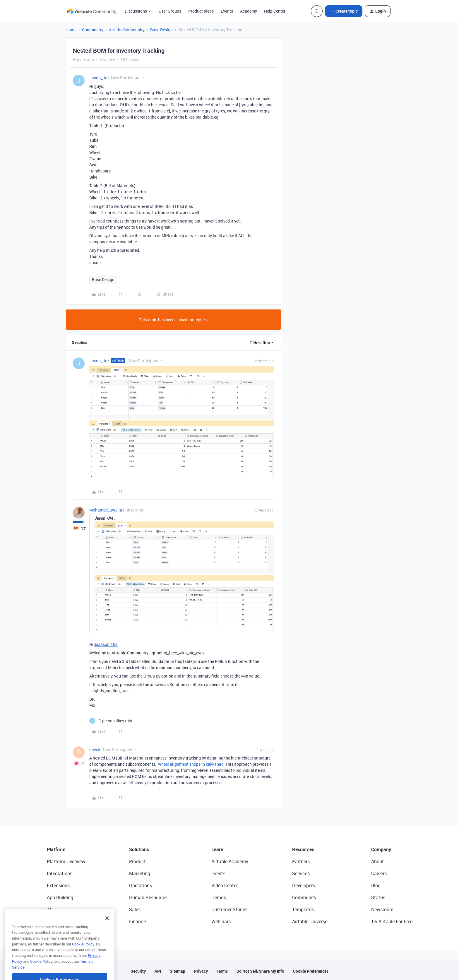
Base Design (161, 30)
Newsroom (382, 909)
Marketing (140, 873)
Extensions (58, 885)
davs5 (95, 749)
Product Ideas (201, 11)
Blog (376, 885)
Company (381, 849)
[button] (344, 11)
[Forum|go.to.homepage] (92, 11)
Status (378, 897)
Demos (219, 897)
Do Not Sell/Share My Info (260, 971)
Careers (379, 873)
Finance (137, 921)
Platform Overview (66, 861)
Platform (56, 849)
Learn (217, 849)
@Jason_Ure (106, 644)
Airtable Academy (230, 861)
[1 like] (111, 721)
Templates (303, 909)
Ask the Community (127, 30)
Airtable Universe (310, 921)
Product (137, 861)
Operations (141, 885)
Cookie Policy (83, 960)
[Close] (107, 934)
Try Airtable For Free (392, 921)
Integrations (60, 873)
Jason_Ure (99, 78)
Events (227, 11)
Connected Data (64, 921)
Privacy (201, 971)
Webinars (221, 921)
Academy (249, 11)
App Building (60, 897)
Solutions (139, 849)
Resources (303, 849)
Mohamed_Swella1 (107, 510)
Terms (222, 971)
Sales (135, 909)
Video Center (225, 885)
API (158, 971)
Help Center (275, 11)
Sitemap (178, 971)
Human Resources (148, 897)
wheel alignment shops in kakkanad (191, 764)
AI (49, 909)
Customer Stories (229, 909)
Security (138, 971)
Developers (304, 885)
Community (93, 30)
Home (71, 30)
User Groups (170, 11)
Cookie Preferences (311, 971)
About (377, 861)
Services (301, 873)
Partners (301, 861)
